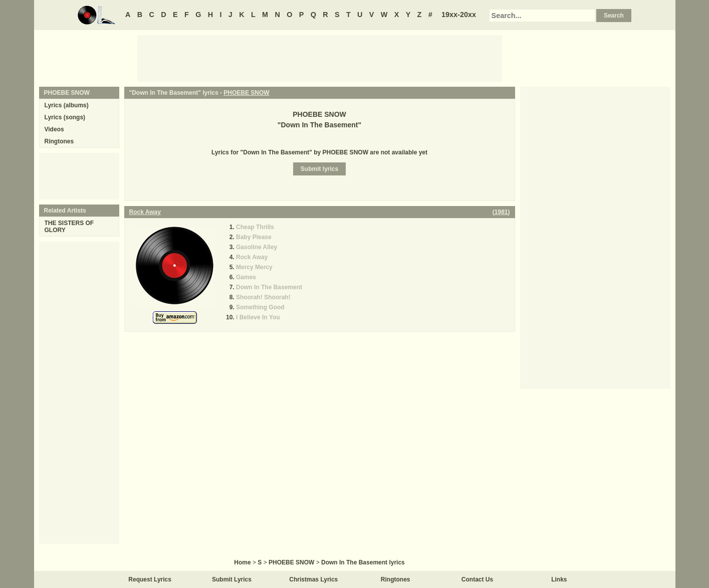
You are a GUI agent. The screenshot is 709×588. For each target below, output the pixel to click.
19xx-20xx (459, 15)
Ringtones (59, 141)
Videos (54, 129)
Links (559, 579)
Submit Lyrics (232, 579)
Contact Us (477, 579)
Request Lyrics (150, 579)
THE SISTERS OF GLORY (69, 227)
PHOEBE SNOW (246, 93)
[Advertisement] (320, 58)
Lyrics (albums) (67, 105)
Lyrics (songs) (65, 117)
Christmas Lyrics (313, 579)
